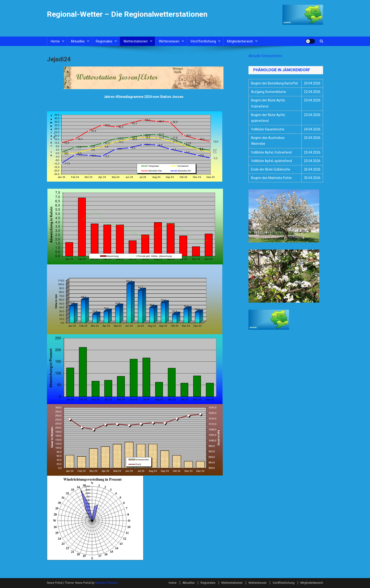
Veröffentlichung (203, 41)
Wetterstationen (136, 41)
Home (55, 41)
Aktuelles (78, 41)
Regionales (104, 41)
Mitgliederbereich (240, 41)
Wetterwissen (169, 41)
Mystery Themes (106, 583)
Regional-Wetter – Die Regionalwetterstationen (127, 14)
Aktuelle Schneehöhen (265, 56)
